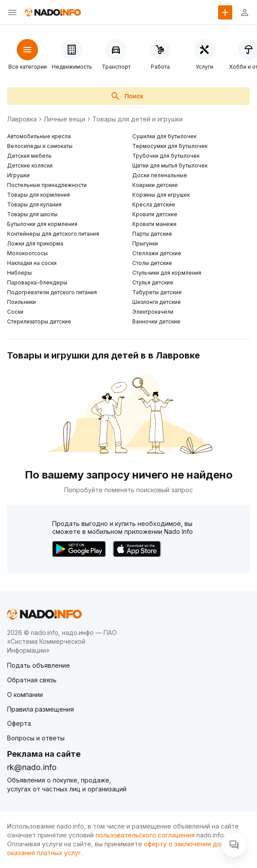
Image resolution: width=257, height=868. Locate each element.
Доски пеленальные (160, 175)
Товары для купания (34, 204)
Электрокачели (153, 312)
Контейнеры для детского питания (53, 234)
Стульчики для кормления (167, 273)
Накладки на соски (32, 263)
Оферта (19, 723)
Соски (15, 312)
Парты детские (152, 234)
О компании (25, 695)
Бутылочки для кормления (42, 224)
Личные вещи (65, 119)
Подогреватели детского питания (52, 292)
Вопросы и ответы (36, 738)
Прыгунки (145, 243)
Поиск (127, 96)
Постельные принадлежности (47, 185)
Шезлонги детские (157, 302)
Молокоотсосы (27, 253)
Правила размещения (40, 709)
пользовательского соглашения (145, 835)
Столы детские (152, 263)
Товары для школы (32, 214)
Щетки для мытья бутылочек (170, 165)
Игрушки (18, 175)
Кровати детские (155, 214)
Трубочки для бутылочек (166, 156)
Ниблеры (19, 273)
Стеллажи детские (157, 253)
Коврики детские (155, 185)
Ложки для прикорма (35, 243)
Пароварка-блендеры (37, 282)
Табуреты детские (157, 292)
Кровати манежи (154, 224)
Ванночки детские (156, 321)
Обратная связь (32, 680)
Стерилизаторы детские (39, 321)
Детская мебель (29, 156)
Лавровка (22, 119)
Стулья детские (153, 282)
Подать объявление (38, 665)
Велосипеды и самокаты (40, 146)
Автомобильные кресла (39, 136)
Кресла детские (154, 204)
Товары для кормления (38, 195)
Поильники (21, 302)
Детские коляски (30, 165)
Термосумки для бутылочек (170, 146)
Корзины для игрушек (161, 195)
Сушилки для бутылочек (164, 136)
